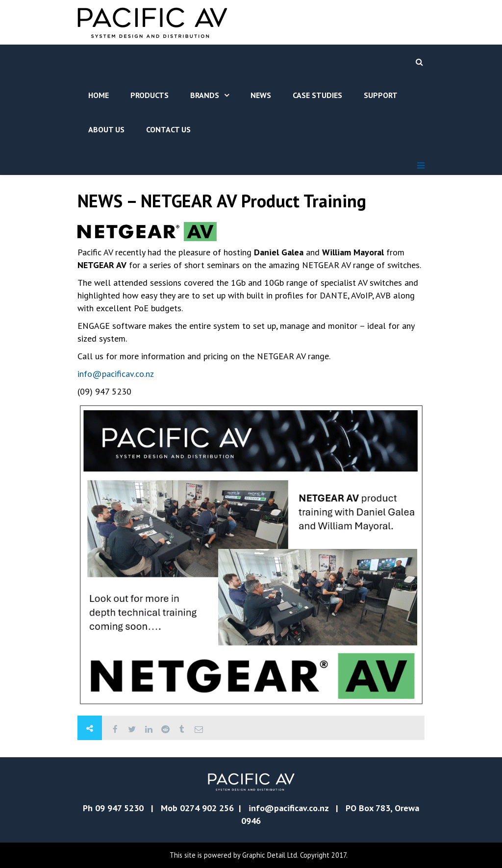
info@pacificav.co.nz (116, 374)
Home (99, 95)
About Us (106, 129)
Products (150, 95)
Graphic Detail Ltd (270, 855)
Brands (205, 95)
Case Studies (317, 95)
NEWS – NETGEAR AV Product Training (222, 201)
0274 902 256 (207, 808)
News (261, 95)
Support (381, 95)
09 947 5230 (119, 808)
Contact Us (168, 129)
